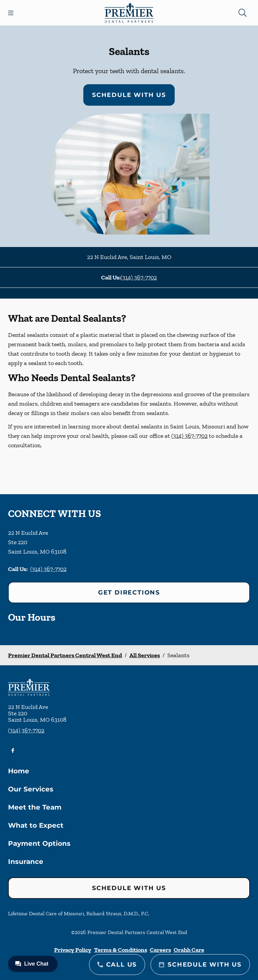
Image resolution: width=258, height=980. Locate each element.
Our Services (31, 789)
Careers (160, 950)
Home (19, 771)
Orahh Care (189, 950)
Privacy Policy (73, 950)
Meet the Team (35, 807)
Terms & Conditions (121, 950)
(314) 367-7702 (139, 277)
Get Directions (129, 592)
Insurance (26, 862)
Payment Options (39, 843)
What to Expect (36, 825)
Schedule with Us (129, 95)
